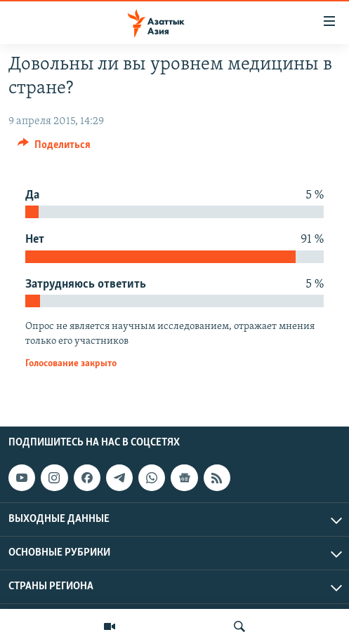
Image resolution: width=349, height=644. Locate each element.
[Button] (54, 148)
